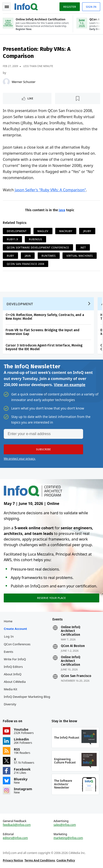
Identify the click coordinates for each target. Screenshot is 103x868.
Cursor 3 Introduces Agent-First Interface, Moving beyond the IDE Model (44, 347)
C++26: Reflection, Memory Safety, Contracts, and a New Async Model (45, 317)
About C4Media (15, 682)
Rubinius (35, 239)
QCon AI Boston (73, 646)
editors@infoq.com (15, 838)
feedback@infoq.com (17, 825)
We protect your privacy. (20, 459)
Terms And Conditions (40, 860)
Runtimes (49, 256)
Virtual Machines (80, 256)
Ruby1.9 (12, 239)
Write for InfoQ (15, 659)
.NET (83, 247)
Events (8, 652)
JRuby (87, 231)
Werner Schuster (24, 82)
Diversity (10, 704)
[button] (43, 449)
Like (30, 98)
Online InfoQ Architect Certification (71, 631)
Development (17, 231)
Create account (15, 629)
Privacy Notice (13, 860)
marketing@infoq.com (68, 838)
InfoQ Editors (13, 667)
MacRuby (66, 231)
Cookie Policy (66, 860)
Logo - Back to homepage (26, 6)
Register (70, 7)
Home (8, 621)
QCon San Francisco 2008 (26, 264)
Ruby (10, 256)
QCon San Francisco (76, 676)
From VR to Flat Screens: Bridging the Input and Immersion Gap (42, 332)
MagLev (43, 231)
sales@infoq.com (65, 825)
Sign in (91, 7)
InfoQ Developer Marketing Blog (27, 697)
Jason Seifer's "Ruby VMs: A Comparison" (50, 190)
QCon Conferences (17, 644)
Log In (9, 636)
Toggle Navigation (7, 7)
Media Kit (10, 689)
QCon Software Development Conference (38, 247)
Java (62, 210)
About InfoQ (13, 674)
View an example (70, 385)
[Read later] (78, 98)
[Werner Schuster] (6, 82)
